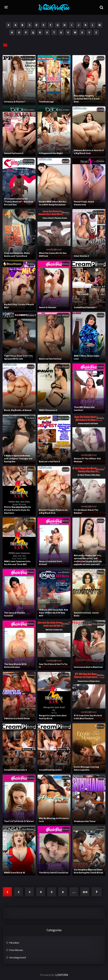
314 (85, 892)
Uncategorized (18, 957)
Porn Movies (16, 950)
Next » (97, 892)
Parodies (14, 943)
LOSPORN (62, 975)
